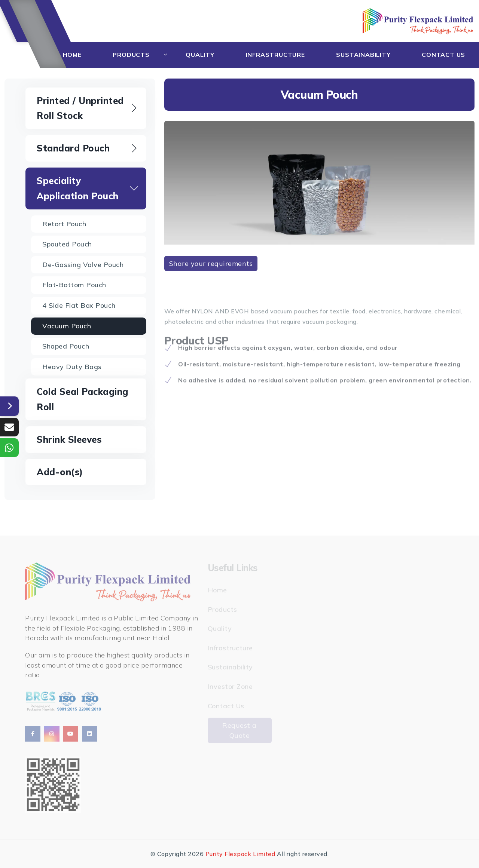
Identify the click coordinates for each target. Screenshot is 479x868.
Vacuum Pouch (67, 326)
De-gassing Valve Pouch (83, 265)
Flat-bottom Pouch (74, 285)
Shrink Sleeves (69, 439)
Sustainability (363, 55)
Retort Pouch (64, 224)
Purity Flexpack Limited (240, 854)
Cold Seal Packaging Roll (83, 399)
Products (131, 55)
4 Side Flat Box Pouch (79, 305)
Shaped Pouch (66, 346)
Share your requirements (211, 263)
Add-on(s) (60, 472)
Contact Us (443, 55)
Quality (200, 55)
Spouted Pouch (67, 244)
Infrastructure (275, 55)
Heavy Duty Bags (72, 367)
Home (72, 55)
